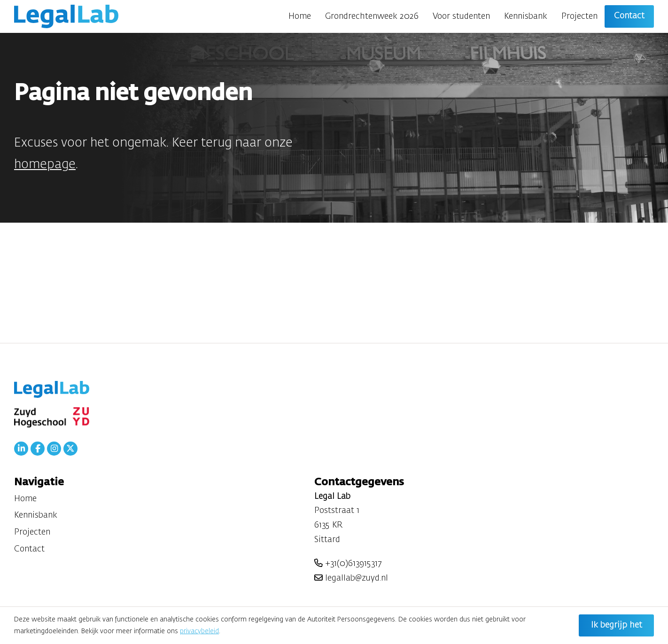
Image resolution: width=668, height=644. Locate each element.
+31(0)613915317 (348, 564)
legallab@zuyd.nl (351, 578)
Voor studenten (461, 16)
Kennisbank (526, 16)
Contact (629, 16)
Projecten (579, 16)
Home (300, 16)
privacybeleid (199, 631)
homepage (45, 165)
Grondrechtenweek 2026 (372, 16)
